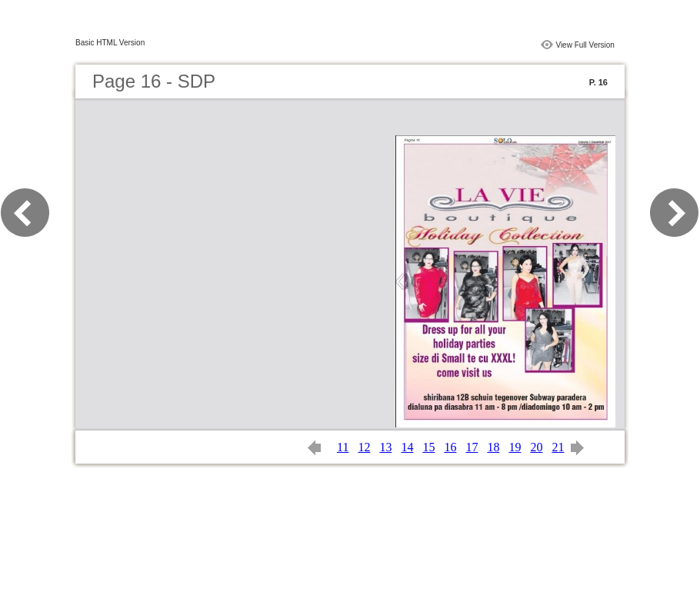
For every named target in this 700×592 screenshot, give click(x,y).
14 (407, 447)
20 (536, 447)
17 (472, 447)
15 (428, 447)
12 (364, 447)
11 (343, 447)
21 (558, 447)
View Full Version (585, 45)
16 (450, 447)
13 (385, 447)
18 (493, 447)
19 (515, 447)
